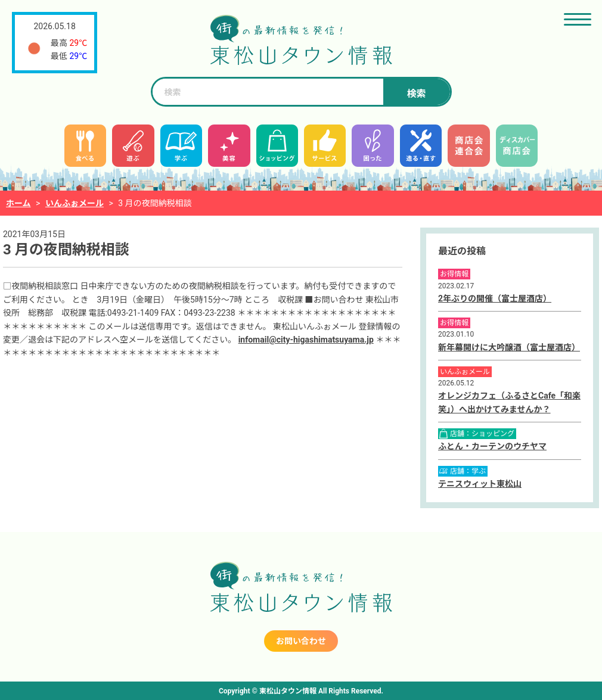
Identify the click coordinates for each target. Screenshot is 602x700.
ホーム (18, 203)
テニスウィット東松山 (480, 484)
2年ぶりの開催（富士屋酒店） (495, 298)
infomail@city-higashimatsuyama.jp (306, 340)
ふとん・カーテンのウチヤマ (492, 446)
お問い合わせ (301, 641)
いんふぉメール (75, 203)
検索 (416, 94)
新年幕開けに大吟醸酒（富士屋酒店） (509, 347)
